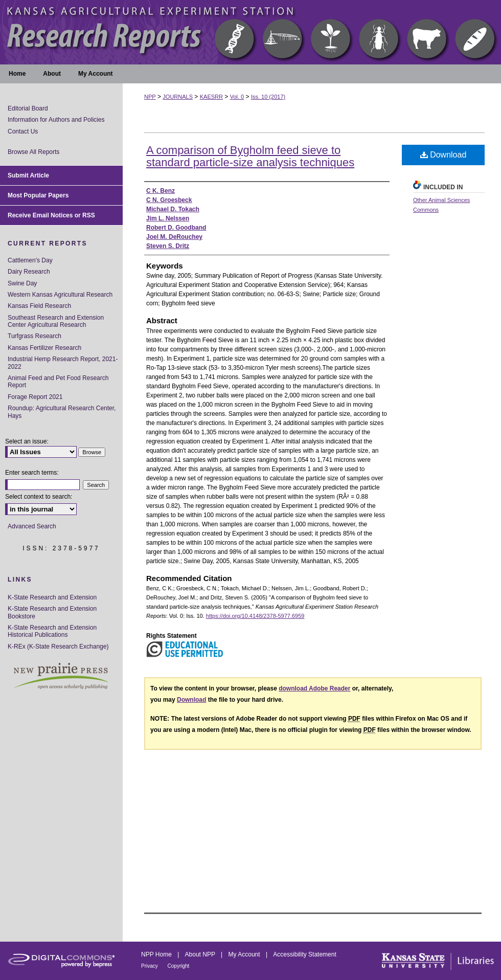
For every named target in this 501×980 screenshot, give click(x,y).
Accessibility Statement (304, 954)
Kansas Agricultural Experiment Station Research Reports (250, 32)
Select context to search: (39, 497)
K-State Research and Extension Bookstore (52, 612)
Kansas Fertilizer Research (44, 348)
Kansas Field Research (39, 306)
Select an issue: (27, 441)
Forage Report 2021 (35, 397)
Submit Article (28, 175)
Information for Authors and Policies (56, 120)
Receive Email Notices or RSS (51, 215)
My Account (245, 954)
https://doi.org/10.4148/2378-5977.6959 (255, 616)
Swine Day (22, 283)
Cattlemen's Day (30, 260)
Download (443, 155)
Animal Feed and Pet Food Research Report (58, 382)
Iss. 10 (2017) (268, 97)
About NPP (201, 954)
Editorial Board (28, 108)
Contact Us (23, 131)
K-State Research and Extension (52, 597)
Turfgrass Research (35, 336)
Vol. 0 (237, 97)
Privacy (150, 966)
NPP (150, 97)
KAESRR (211, 97)
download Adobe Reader (314, 688)
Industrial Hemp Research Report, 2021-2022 (63, 363)
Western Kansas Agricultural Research (60, 295)
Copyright (179, 966)
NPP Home (157, 954)
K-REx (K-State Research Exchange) (58, 647)
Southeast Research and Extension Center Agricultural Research (56, 321)
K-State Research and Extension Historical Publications (52, 631)
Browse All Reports (33, 152)
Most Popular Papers (38, 195)
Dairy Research (29, 272)
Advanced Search (32, 526)
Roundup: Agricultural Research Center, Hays (62, 412)
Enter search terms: (32, 473)
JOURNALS (178, 97)
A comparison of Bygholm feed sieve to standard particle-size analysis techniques (250, 156)
